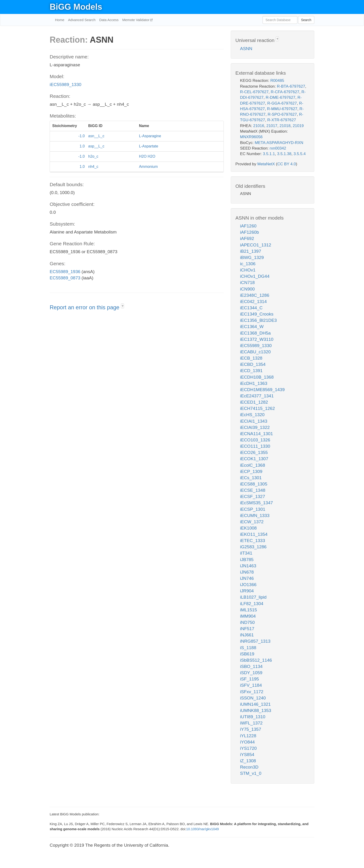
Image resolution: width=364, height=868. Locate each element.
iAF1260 (248, 226)
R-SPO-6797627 (282, 114)
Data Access (109, 20)
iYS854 (247, 755)
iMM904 (248, 616)
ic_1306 (248, 264)
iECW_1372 (252, 522)
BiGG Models (76, 7)
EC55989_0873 (65, 278)
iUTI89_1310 (253, 717)
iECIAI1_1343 (254, 421)
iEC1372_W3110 (257, 339)
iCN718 (247, 282)
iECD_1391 (251, 371)
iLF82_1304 (252, 604)
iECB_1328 (251, 358)
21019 (298, 126)
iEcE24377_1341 (257, 396)
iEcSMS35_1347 (257, 503)
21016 (259, 126)
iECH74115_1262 (257, 408)
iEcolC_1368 (253, 465)
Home (60, 20)
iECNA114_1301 (257, 434)
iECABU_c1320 (255, 352)
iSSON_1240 (253, 698)
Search (306, 20)
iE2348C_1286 (255, 295)
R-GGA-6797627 (282, 103)
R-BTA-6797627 (291, 86)
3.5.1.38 (284, 154)
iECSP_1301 (253, 509)
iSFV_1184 (251, 685)
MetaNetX (266, 164)
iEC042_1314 (253, 302)
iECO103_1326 (255, 440)
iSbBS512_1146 (256, 660)
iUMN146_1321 (255, 704)
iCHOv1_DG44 (255, 276)
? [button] (122, 306)
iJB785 (247, 560)
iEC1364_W (252, 327)
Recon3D (249, 767)
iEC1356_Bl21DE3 (258, 320)
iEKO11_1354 (254, 534)
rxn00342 (278, 148)
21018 (285, 126)
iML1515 (249, 610)
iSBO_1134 (251, 666)
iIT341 (246, 553)
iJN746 (247, 578)
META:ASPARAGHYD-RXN (279, 143)
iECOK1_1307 (254, 459)
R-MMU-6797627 (282, 109)
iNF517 (247, 629)
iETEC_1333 (253, 541)
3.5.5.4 (300, 154)
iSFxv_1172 (252, 692)
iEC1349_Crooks (257, 314)
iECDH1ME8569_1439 (262, 390)
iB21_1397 (251, 251)
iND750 (247, 622)
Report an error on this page (85, 307)
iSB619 (247, 654)
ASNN (246, 49)
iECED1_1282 (254, 402)
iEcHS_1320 (252, 415)
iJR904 (247, 591)
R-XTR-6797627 (282, 120)
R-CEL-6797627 (254, 92)
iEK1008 (248, 528)
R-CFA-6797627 (285, 92)
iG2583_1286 (253, 547)
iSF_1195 (249, 679)
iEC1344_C (251, 308)
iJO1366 (248, 585)
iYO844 (247, 742)
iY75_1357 (251, 729)
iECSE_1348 (253, 490)
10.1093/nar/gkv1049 (203, 829)
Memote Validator (136, 20)
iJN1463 (248, 566)
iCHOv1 (248, 270)
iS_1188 (248, 648)
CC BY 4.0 (286, 164)
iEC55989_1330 (65, 85)
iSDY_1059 (251, 673)
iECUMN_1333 (255, 515)
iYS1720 (248, 748)
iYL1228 (248, 736)
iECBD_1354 (253, 364)
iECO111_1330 (255, 446)
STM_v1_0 (251, 773)
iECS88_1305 (254, 484)
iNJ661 (247, 635)
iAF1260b (249, 232)
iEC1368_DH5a (255, 333)
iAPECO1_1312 (256, 245)
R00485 (277, 81)
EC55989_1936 (65, 272)
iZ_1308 (248, 761)
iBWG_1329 (252, 257)
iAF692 (247, 238)
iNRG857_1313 (255, 641)
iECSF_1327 (253, 496)
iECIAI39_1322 (255, 427)
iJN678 (247, 572)
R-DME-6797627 (281, 97)
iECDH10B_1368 (257, 377)
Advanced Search (82, 20)
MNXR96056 (251, 137)
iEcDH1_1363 (254, 383)
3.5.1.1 (269, 154)
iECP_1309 (251, 471)
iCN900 (247, 289)
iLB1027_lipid (253, 597)
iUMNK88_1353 (256, 710)
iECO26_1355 (254, 452)
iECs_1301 (251, 478)
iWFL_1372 (251, 723)
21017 (272, 126)
